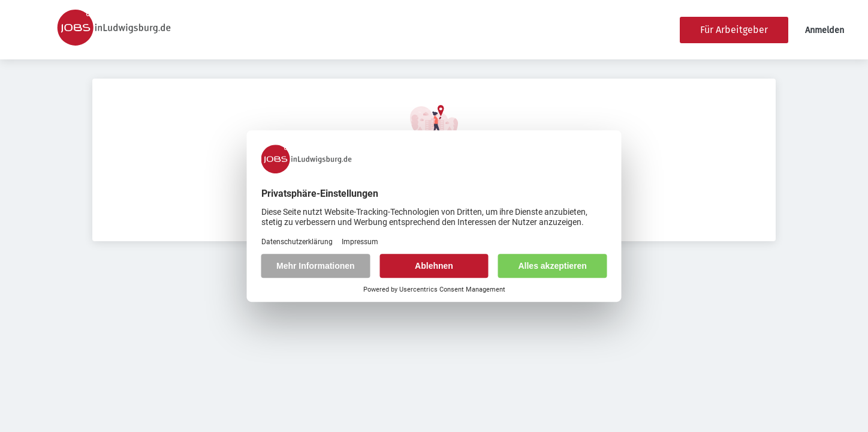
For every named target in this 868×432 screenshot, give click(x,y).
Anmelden (825, 30)
